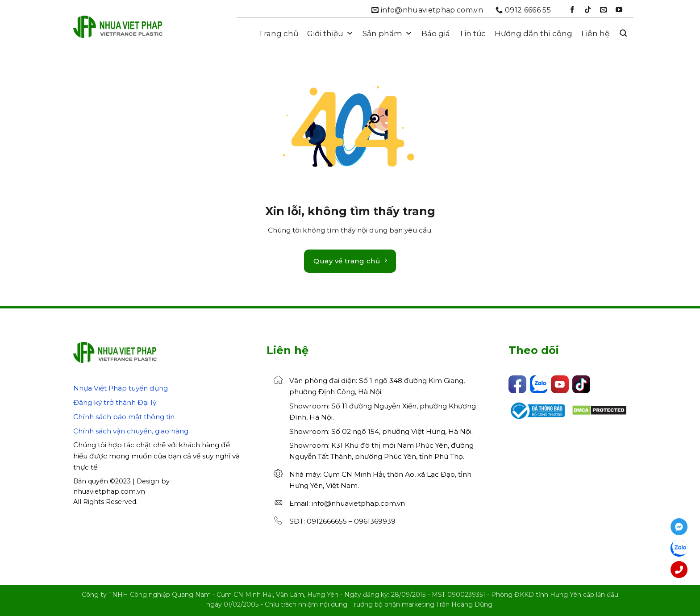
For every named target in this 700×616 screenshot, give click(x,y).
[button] (623, 33)
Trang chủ (278, 33)
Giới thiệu (330, 33)
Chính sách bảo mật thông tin (124, 417)
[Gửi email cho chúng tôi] (603, 10)
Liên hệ (595, 33)
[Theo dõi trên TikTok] (588, 10)
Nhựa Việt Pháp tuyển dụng (121, 388)
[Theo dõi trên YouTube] (619, 10)
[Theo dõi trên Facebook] (572, 10)
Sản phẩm (387, 33)
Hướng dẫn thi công (533, 33)
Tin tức (472, 33)
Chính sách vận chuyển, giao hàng (131, 431)
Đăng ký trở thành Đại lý (115, 402)
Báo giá (436, 33)
